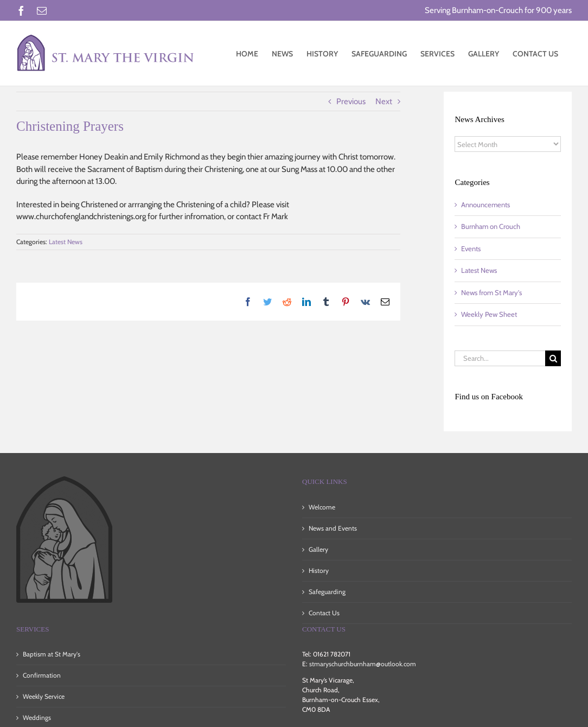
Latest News (66, 242)
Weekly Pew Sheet (489, 314)
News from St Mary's (491, 292)
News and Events (333, 528)
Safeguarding (327, 592)
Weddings (37, 718)
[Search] (553, 358)
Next (384, 101)
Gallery (318, 549)
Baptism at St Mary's (52, 654)
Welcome (322, 507)
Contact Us (324, 613)
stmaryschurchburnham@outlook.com (363, 664)
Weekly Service (44, 696)
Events (471, 248)
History (319, 570)
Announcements (485, 205)
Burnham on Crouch (491, 226)
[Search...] (500, 358)
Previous (351, 101)
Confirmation (42, 675)
